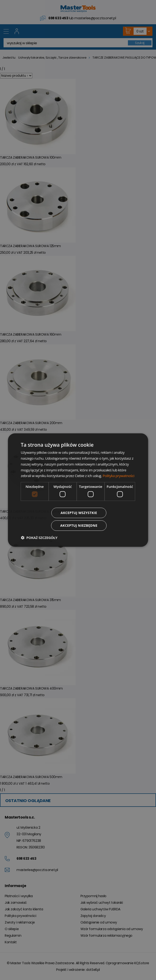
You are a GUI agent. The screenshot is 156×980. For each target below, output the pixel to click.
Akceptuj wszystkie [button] (79, 513)
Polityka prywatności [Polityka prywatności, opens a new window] (118, 476)
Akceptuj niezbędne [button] (79, 525)
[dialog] (78, 490)
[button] (39, 538)
